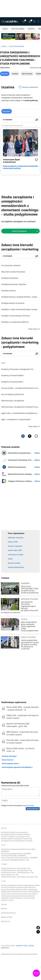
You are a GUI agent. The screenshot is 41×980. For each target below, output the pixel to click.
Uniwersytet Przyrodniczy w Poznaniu (19, 460)
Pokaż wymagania (19, 231)
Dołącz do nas (6, 921)
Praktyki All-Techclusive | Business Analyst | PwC (17, 870)
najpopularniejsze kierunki (28, 607)
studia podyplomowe (30, 631)
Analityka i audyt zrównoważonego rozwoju (19, 309)
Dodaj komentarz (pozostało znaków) (15, 785)
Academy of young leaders (12, 382)
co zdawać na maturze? (11, 612)
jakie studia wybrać (29, 622)
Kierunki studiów (18, 29)
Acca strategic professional (13, 394)
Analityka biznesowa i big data (14, 284)
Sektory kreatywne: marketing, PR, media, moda (17, 839)
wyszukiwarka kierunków (27, 603)
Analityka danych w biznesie (13, 303)
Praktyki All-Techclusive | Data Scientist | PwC (16, 868)
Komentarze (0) (35, 68)
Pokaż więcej (34, 329)
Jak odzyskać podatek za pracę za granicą (14, 832)
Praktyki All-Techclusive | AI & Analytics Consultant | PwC (19, 877)
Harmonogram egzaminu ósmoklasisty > (17, 767)
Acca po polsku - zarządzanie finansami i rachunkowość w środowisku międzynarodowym (20, 388)
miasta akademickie (29, 640)
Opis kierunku (27, 74)
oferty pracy (26, 586)
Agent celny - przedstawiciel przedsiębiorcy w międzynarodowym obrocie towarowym (20, 413)
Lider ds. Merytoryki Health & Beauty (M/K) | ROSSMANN (19, 858)
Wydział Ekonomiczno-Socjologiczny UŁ (20, 474)
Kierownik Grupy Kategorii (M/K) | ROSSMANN (16, 854)
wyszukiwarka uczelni (30, 642)
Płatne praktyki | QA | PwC (10, 875)
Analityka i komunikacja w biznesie (16, 316)
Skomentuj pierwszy (36, 973)
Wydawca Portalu (7, 917)
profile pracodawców (30, 593)
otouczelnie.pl (6, 946)
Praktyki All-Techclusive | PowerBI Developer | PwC (18, 873)
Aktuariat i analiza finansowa (13, 272)
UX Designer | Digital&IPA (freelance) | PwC (15, 860)
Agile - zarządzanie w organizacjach (16, 419)
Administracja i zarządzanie (13, 401)
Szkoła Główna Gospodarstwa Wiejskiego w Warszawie (21, 453)
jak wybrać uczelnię (29, 645)
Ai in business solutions (11, 265)
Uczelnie (31, 29)
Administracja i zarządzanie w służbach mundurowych (20, 407)
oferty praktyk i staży (30, 588)
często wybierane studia (28, 627)
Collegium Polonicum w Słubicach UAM (19, 481)
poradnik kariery (28, 591)
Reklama (4, 909)
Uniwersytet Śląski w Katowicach (11, 161)
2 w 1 (3, 363)
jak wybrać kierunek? (30, 610)
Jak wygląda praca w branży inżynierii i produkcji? (17, 841)
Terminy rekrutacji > (9, 756)
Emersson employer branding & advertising (23, 954)
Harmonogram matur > (11, 763)
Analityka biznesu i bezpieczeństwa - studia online (20, 297)
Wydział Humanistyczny (14, 467)
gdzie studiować (28, 624)
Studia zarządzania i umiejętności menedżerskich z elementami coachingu (20, 167)
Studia (5, 29)
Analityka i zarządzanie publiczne (15, 322)
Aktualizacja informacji (8, 913)
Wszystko (5, 74)
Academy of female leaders (13, 375)
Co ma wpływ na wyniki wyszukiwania (12, 125)
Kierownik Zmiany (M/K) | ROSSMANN (13, 856)
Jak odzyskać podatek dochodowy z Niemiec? (16, 834)
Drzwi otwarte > (8, 760)
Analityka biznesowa (10, 278)
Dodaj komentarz (33, 809)
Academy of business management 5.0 (17, 369)
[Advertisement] (20, 507)
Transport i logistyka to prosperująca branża (15, 837)
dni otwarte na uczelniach (27, 648)
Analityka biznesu (9, 291)
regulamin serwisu (28, 805)
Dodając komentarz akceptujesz (18, 805)
